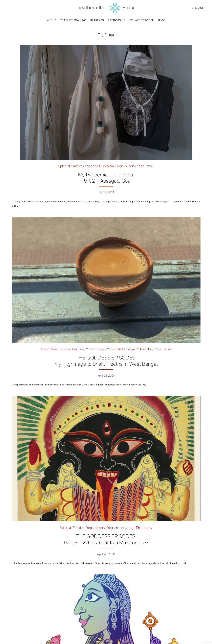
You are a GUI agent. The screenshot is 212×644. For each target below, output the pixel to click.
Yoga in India (125, 166)
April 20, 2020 (106, 554)
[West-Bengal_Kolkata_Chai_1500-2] (106, 218)
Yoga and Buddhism (99, 166)
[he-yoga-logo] (106, 3)
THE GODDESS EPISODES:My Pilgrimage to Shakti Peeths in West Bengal (106, 361)
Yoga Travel (145, 166)
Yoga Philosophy (140, 349)
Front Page (49, 349)
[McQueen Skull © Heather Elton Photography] (106, 46)
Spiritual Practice (70, 166)
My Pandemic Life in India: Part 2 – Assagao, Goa (106, 178)
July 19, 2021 (106, 192)
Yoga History (95, 349)
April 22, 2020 (106, 376)
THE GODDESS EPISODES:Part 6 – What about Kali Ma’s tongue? (106, 539)
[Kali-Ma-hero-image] (106, 397)
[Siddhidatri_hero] (106, 575)
